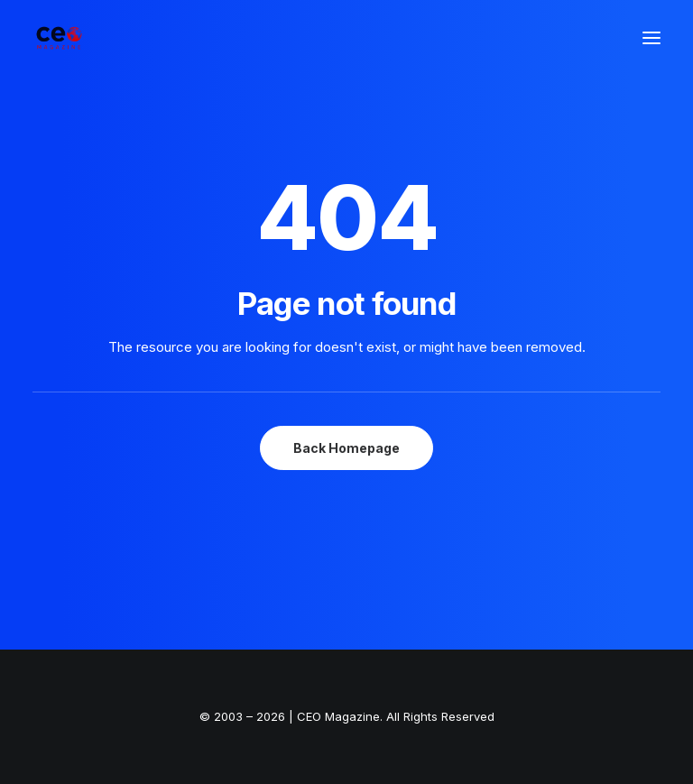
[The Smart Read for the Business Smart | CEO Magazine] (59, 38)
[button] (651, 38)
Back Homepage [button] (346, 448)
